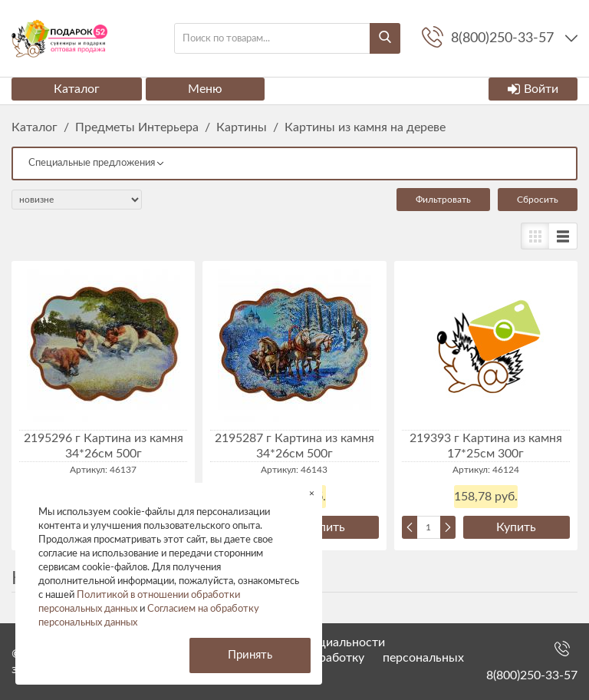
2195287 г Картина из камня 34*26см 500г (294, 446)
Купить (325, 527)
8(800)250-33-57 (532, 675)
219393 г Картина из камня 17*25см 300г (486, 446)
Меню (205, 89)
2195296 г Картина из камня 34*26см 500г (104, 446)
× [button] (312, 493)
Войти (533, 89)
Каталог (77, 89)
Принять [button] (250, 655)
